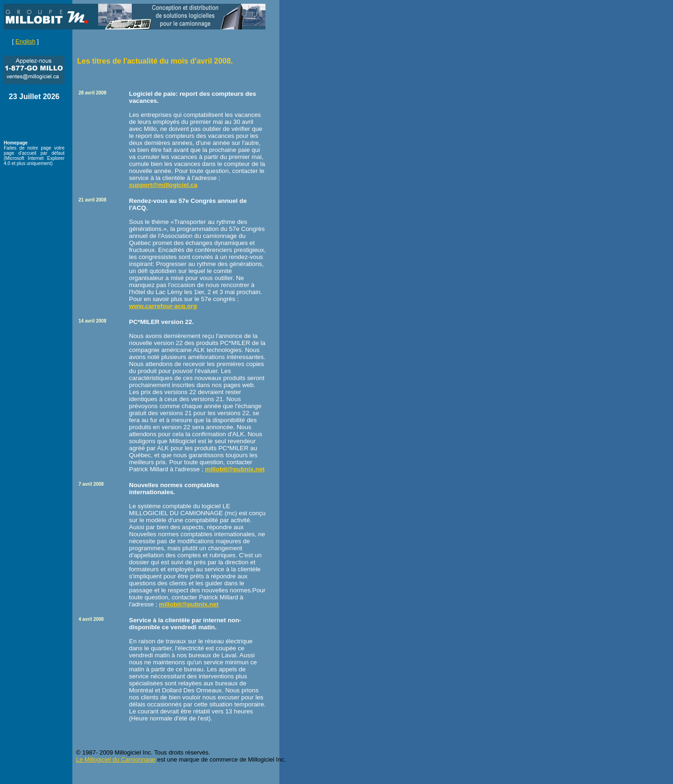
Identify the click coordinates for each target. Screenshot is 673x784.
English (25, 41)
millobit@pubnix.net (235, 469)
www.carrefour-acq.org (163, 306)
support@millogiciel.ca (163, 185)
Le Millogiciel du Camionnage (116, 759)
